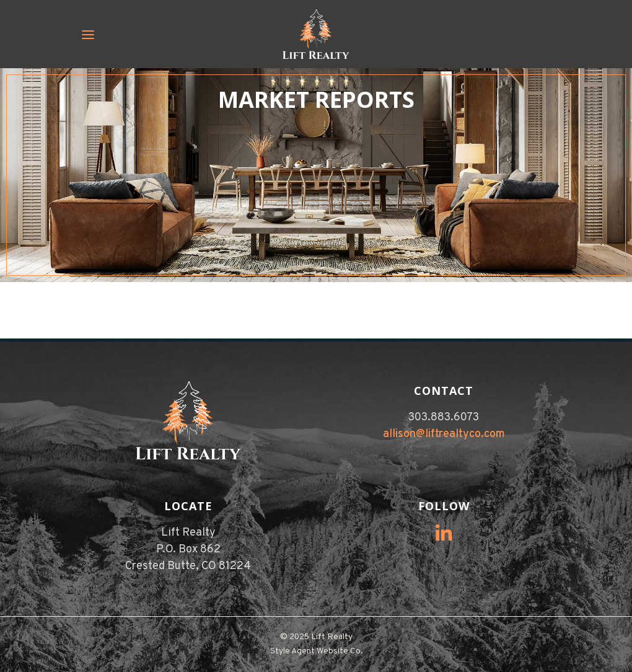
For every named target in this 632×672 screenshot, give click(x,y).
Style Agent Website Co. (316, 651)
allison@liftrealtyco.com (444, 434)
